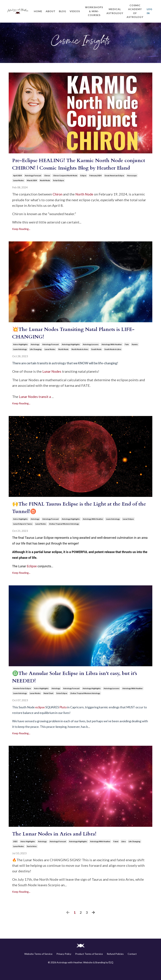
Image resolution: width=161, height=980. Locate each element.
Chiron (58, 203)
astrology (35, 354)
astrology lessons (91, 354)
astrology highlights (71, 354)
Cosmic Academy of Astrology (135, 11)
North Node (86, 203)
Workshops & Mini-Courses (94, 11)
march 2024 (32, 189)
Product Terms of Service (89, 964)
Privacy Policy (64, 964)
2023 (15, 852)
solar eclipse (59, 189)
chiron (47, 184)
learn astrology (20, 358)
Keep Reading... (21, 237)
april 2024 (17, 184)
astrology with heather (112, 354)
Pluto (63, 717)
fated (116, 852)
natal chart (48, 704)
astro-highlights (20, 354)
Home (38, 11)
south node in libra (113, 358)
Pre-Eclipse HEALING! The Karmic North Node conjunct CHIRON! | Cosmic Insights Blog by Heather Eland (78, 169)
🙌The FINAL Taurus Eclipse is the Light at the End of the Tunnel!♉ (78, 517)
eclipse (83, 184)
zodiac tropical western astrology (64, 534)
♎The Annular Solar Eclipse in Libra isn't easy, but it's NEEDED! (78, 687)
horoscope (132, 184)
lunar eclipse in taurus (23, 534)
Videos (75, 11)
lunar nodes (18, 189)
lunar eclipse (128, 529)
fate (127, 354)
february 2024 (95, 184)
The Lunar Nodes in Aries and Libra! (56, 844)
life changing (36, 358)
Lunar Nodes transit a (36, 406)
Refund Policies (115, 964)
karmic (135, 354)
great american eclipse (114, 184)
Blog (63, 11)
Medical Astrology (115, 11)
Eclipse (32, 576)
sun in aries (32, 857)
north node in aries (80, 358)
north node (45, 189)
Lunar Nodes (52, 381)
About (51, 11)
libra (123, 852)
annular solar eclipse (22, 699)
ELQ (111, 973)
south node (96, 358)
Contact (132, 964)
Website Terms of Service (38, 964)
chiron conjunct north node (65, 184)
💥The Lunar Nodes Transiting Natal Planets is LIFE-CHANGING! (77, 342)
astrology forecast (33, 184)
